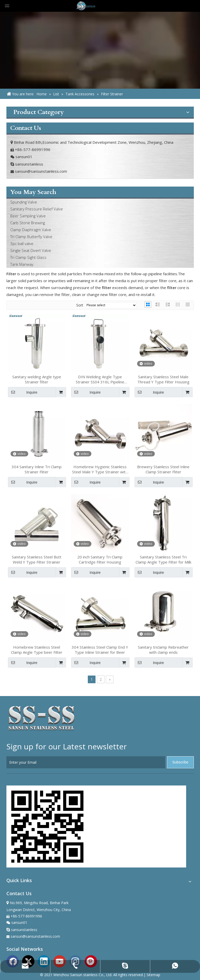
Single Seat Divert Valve (31, 250)
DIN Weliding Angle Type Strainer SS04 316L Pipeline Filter (100, 379)
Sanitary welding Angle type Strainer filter (37, 379)
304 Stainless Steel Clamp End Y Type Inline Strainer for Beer (100, 650)
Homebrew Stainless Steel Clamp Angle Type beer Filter (37, 650)
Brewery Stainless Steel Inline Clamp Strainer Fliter (163, 469)
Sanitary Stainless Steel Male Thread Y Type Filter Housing (163, 379)
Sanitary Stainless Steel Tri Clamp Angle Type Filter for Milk (163, 559)
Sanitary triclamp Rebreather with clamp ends (163, 650)
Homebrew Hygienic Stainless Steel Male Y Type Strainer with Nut (100, 469)
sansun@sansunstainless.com (41, 171)
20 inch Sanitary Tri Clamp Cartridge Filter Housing (100, 559)
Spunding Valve (24, 202)
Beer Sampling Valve (28, 216)
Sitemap (153, 975)
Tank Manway (22, 264)
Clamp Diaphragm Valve (31, 230)
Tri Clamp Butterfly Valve (31, 237)
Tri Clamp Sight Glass (28, 257)
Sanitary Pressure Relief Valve (37, 209)
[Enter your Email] (86, 762)
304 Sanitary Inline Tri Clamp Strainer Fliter (37, 469)
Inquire (23, 392)
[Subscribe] (180, 762)
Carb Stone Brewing (28, 223)
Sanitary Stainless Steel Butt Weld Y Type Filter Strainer (37, 559)
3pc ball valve (22, 243)
